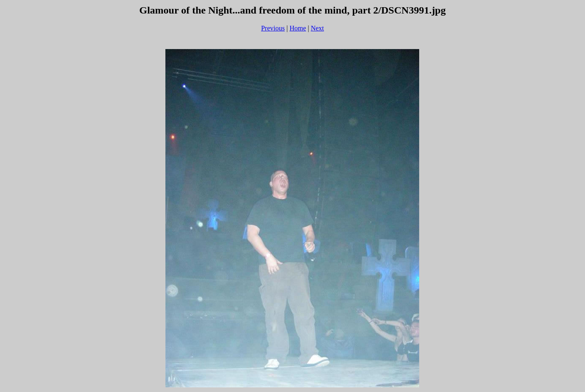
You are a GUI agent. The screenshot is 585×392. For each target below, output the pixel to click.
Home (298, 28)
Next (317, 28)
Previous (273, 28)
